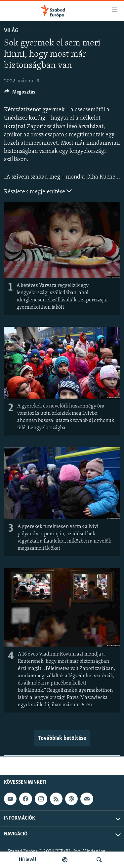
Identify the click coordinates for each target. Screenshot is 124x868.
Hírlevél (27, 860)
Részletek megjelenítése (38, 191)
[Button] (20, 94)
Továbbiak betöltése (62, 738)
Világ (11, 31)
